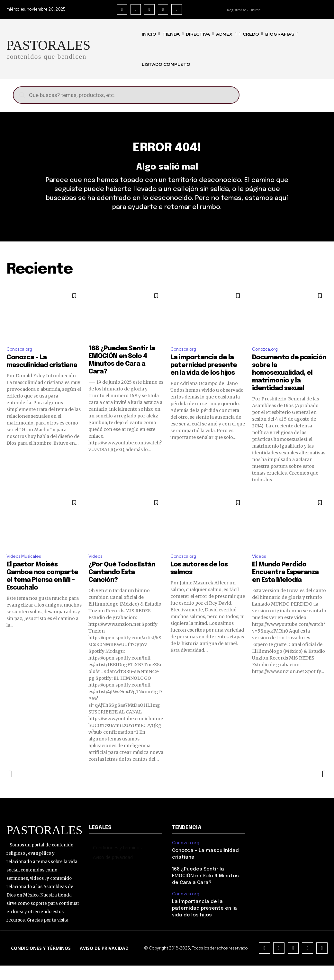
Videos (97, 570)
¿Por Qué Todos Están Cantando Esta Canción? (122, 586)
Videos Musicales (27, 570)
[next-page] (324, 788)
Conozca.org (21, 361)
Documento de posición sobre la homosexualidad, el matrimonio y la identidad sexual (289, 386)
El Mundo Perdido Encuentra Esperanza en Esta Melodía (285, 586)
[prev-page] (10, 788)
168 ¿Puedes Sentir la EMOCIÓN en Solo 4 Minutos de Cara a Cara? (208, 888)
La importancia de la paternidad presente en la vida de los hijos (204, 378)
